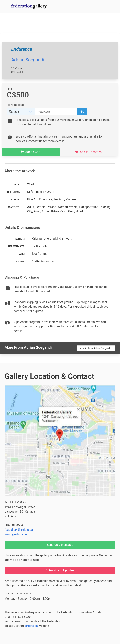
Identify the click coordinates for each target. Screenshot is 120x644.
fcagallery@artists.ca (19, 530)
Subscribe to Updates (60, 570)
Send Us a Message (60, 545)
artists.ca (32, 626)
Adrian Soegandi (28, 60)
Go (82, 112)
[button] (102, 6)
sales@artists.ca (16, 534)
